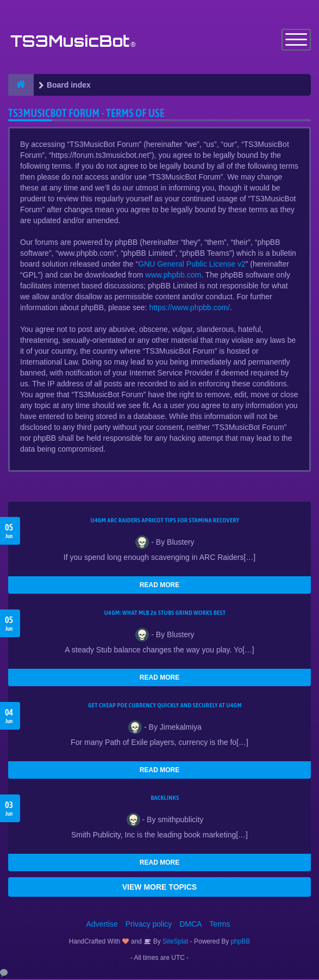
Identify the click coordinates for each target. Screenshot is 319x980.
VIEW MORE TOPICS (159, 888)
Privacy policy (149, 925)
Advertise (102, 925)
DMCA (190, 925)
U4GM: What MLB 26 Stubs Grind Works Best (165, 614)
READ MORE (159, 586)
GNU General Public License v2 (192, 265)
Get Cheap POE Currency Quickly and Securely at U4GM (165, 706)
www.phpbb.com (173, 276)
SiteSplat (175, 942)
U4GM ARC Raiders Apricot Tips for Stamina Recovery (165, 521)
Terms (220, 925)
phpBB (241, 942)
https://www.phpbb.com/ (189, 309)
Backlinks (165, 799)
